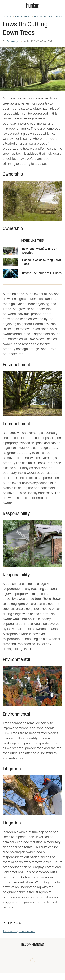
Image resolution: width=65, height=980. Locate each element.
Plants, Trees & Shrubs (48, 17)
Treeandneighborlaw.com (19, 931)
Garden (7, 17)
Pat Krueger (13, 41)
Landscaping (23, 17)
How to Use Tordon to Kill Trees (42, 273)
